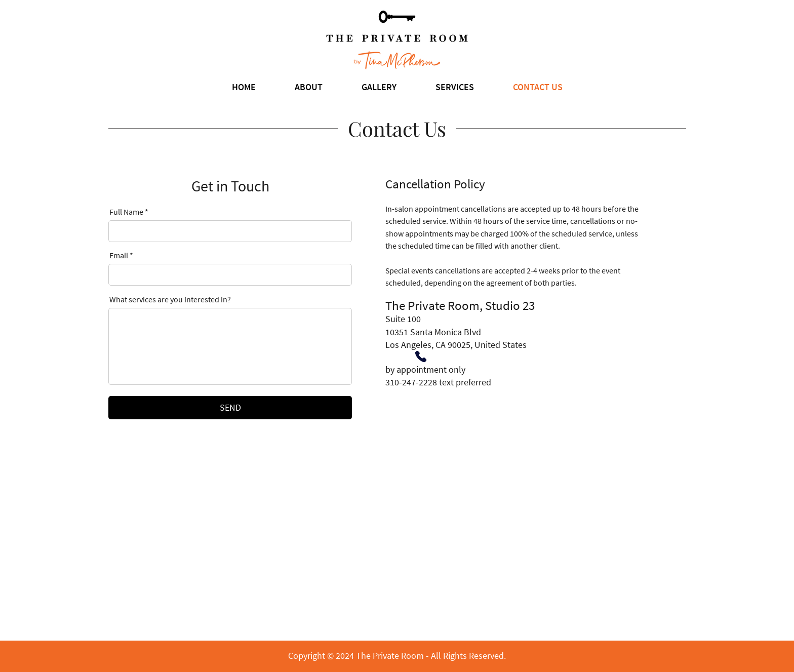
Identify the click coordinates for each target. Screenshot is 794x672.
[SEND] (230, 408)
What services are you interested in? (170, 299)
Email (119, 255)
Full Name (126, 212)
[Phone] (421, 357)
